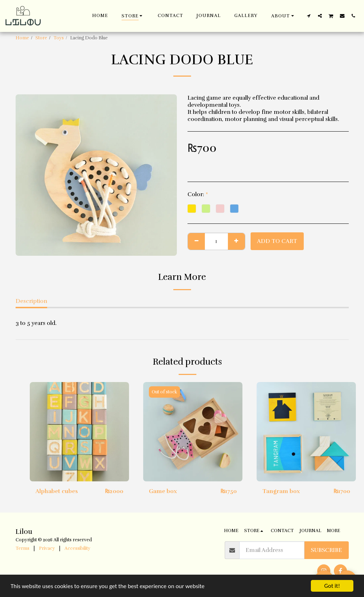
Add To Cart (277, 241)
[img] (79, 432)
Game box (163, 491)
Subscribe (326, 550)
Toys (59, 38)
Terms (23, 548)
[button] (284, 16)
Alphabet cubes (57, 491)
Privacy (47, 548)
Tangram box (281, 491)
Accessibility (77, 548)
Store (41, 38)
